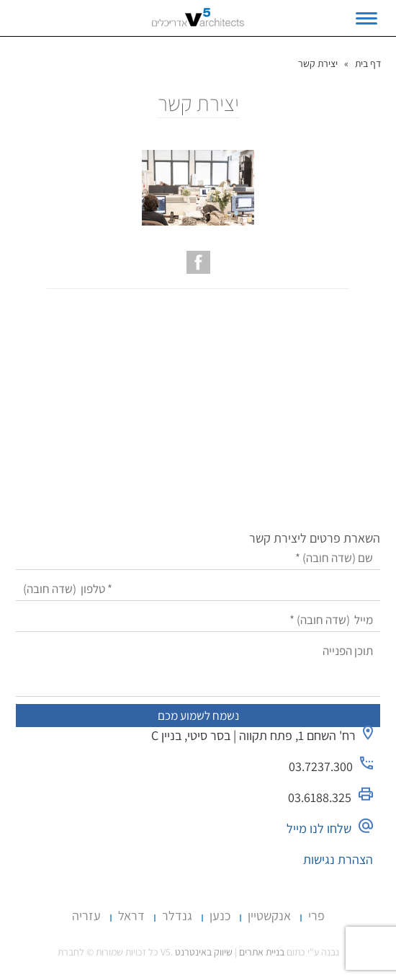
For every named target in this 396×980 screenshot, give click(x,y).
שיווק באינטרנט (204, 952)
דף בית (368, 63)
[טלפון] (198, 589)
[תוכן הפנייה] (198, 668)
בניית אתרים (262, 952)
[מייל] (198, 620)
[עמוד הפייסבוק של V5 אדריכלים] (198, 262)
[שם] (198, 558)
